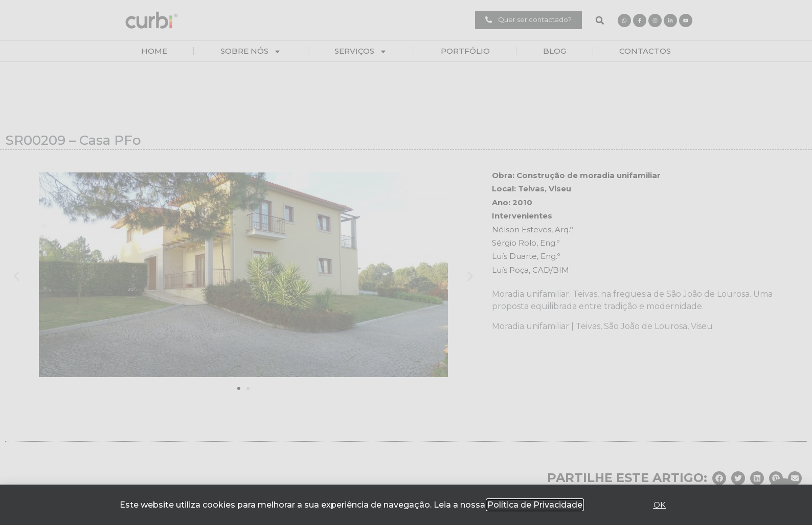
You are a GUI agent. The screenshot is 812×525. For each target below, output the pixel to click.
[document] (406, 262)
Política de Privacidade (535, 505)
